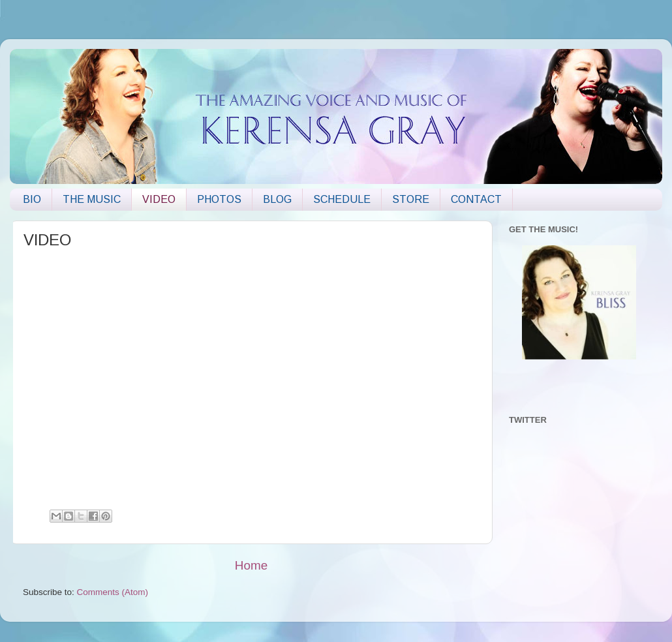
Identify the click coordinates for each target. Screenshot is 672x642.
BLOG (277, 199)
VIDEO (159, 199)
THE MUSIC (92, 199)
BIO (32, 199)
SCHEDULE (342, 199)
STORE (411, 199)
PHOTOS (219, 199)
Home (251, 565)
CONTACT (476, 199)
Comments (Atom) (113, 592)
